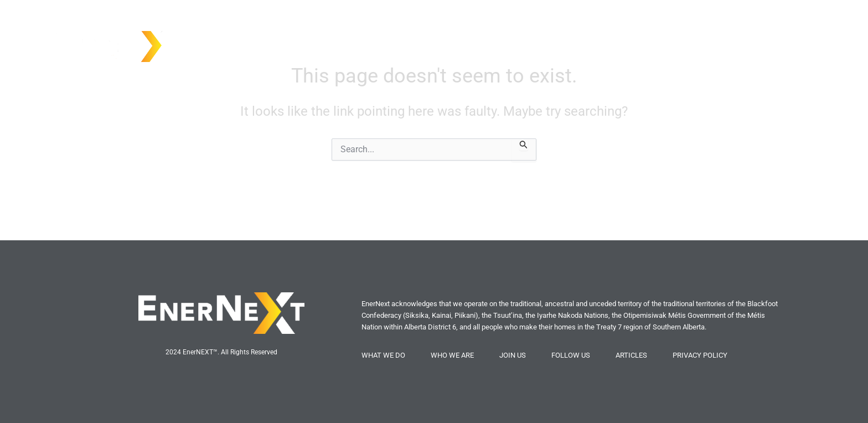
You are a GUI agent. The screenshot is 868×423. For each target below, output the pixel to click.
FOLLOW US (571, 355)
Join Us (789, 43)
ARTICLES (631, 355)
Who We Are (668, 43)
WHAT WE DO (383, 355)
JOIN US (513, 355)
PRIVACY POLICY (700, 355)
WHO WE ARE (452, 355)
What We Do (733, 43)
